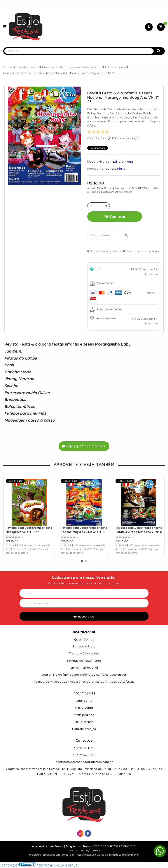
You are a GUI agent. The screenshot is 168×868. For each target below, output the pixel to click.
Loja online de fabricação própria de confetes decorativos (84, 675)
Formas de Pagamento (84, 661)
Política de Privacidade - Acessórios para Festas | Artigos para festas (84, 682)
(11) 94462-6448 (84, 755)
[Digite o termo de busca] (79, 51)
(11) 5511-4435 (84, 748)
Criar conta (84, 701)
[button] (82, 561)
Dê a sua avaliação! (125, 138)
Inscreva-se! (84, 616)
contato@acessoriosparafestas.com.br (84, 762)
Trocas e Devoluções (84, 653)
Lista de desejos (84, 729)
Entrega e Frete (84, 646)
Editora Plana (116, 169)
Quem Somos (84, 639)
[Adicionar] (106, 206)
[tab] (124, 272)
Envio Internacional (84, 668)
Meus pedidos (84, 715)
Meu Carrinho (84, 722)
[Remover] (91, 206)
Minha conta (84, 708)
